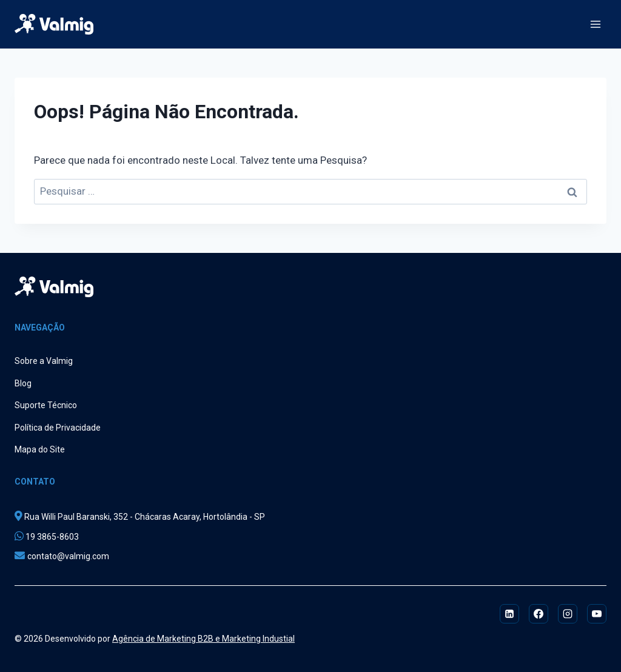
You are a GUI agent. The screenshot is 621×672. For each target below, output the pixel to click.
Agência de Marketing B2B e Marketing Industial (203, 639)
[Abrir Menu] (595, 24)
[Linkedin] (509, 614)
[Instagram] (568, 614)
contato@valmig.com (68, 556)
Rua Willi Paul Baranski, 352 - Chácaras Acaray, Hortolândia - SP (144, 517)
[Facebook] (539, 614)
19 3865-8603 (51, 537)
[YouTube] (597, 614)
